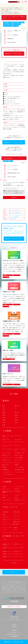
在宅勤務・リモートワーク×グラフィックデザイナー (13, 548)
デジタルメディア (6, 500)
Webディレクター (19, 460)
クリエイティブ (17, 517)
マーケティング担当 (19, 467)
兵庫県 (4, 420)
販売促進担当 (5, 470)
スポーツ (5, 530)
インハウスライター (7, 472)
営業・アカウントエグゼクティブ (8, 436)
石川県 (4, 422)
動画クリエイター (6, 455)
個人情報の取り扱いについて (14, 634)
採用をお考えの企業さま (14, 607)
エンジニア (5, 522)
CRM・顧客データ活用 (20, 470)
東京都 (12, 219)
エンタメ (15, 530)
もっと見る (13, 563)
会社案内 (14, 624)
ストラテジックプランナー (8, 442)
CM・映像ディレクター (20, 453)
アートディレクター (7, 453)
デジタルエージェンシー (20, 487)
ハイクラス (16, 514)
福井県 (4, 425)
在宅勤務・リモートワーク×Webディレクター (13, 554)
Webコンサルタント (19, 455)
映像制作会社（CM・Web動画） (8, 492)
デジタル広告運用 (19, 458)
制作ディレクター (6, 439)
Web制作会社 (18, 491)
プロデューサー (18, 436)
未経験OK (15, 528)
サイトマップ (14, 628)
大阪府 (4, 418)
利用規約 (14, 630)
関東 (15, 219)
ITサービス (5, 495)
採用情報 (14, 626)
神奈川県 (17, 413)
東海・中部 (17, 406)
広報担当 (17, 465)
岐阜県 (16, 415)
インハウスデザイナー (20, 472)
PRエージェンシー (7, 489)
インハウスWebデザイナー (8, 475)
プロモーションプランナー (20, 442)
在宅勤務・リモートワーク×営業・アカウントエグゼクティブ (13, 545)
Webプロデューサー (7, 460)
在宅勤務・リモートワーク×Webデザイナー (12, 551)
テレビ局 (17, 495)
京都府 (16, 418)
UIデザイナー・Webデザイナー (20, 450)
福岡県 (16, 420)
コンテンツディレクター (8, 462)
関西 (4, 408)
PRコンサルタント (19, 439)
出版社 (16, 497)
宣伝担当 (5, 467)
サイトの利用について (14, 632)
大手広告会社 (5, 512)
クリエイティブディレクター (8, 446)
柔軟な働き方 (16, 524)
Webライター (18, 462)
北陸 (4, 410)
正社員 (4, 514)
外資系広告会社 (17, 512)
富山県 (16, 422)
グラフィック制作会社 (15, 212)
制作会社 (17, 489)
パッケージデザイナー (15, 210)
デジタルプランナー (7, 458)
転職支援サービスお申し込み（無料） (14, 642)
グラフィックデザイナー (8, 449)
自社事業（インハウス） (20, 500)
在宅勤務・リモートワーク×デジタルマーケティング (13, 557)
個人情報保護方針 (14, 636)
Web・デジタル (17, 519)
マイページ (9, 150)
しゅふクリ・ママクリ (7, 528)
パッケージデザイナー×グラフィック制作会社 (17, 216)
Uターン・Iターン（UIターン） (8, 525)
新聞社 (4, 497)
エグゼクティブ (6, 517)
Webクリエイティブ (7, 519)
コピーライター (18, 445)
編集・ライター (6, 465)
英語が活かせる (17, 522)
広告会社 (5, 487)
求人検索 (22, 3)
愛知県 (4, 415)
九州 (16, 408)
